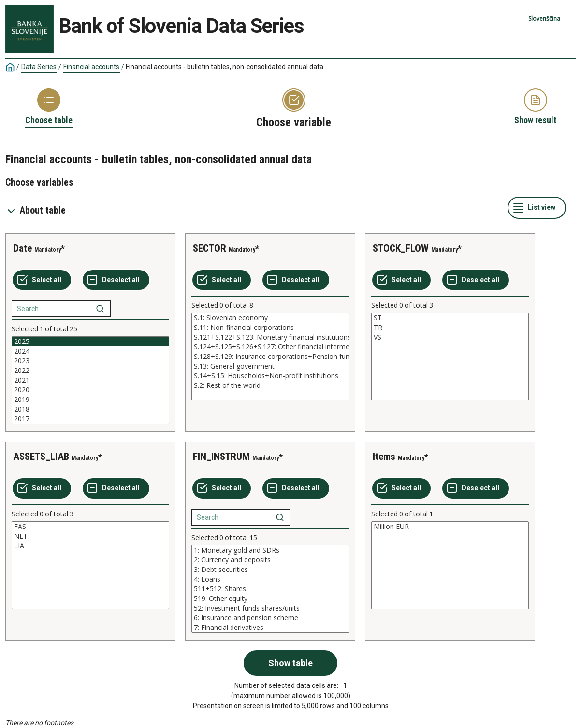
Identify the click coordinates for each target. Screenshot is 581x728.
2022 (90, 371)
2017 (90, 419)
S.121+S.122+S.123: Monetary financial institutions (270, 337)
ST (450, 318)
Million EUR (450, 527)
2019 (90, 400)
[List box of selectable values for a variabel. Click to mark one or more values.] (90, 380)
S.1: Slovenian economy (270, 318)
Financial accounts (91, 67)
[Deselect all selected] (116, 280)
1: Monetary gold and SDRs (270, 550)
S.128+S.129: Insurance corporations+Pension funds (270, 357)
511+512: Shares (270, 589)
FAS (90, 527)
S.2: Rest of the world (270, 385)
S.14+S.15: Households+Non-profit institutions (270, 376)
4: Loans (270, 579)
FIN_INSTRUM (221, 457)
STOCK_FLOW (401, 248)
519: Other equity (270, 599)
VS (450, 337)
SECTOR (210, 248)
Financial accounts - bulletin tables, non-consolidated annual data (225, 67)
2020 (90, 390)
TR (450, 328)
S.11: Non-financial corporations (270, 328)
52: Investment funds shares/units (270, 608)
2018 (90, 409)
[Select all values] (42, 280)
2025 (90, 342)
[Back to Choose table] (49, 107)
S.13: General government (270, 366)
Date (22, 248)
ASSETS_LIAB (41, 457)
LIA (90, 546)
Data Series (39, 67)
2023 (90, 361)
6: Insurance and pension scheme (270, 618)
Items (384, 457)
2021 (90, 380)
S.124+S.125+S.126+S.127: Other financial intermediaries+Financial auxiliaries (270, 347)
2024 (90, 351)
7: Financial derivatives (270, 628)
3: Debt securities (270, 570)
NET (90, 536)
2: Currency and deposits (270, 560)
